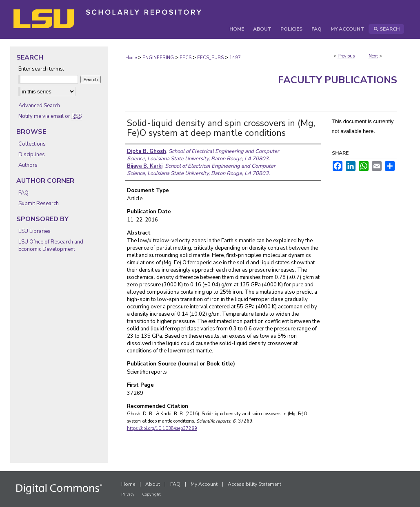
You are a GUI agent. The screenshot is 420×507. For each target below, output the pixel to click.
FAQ (23, 193)
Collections (32, 144)
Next (373, 56)
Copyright (151, 494)
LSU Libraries (34, 231)
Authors (28, 165)
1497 (235, 58)
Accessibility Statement (254, 484)
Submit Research (39, 204)
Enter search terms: (41, 69)
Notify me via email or (50, 116)
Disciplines (32, 155)
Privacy (128, 494)
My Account (204, 484)
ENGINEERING (158, 58)
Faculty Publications (338, 80)
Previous (346, 56)
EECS (186, 58)
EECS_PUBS (210, 58)
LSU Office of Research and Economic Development (51, 246)
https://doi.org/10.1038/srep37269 (162, 428)
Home (131, 58)
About (153, 484)
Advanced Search (39, 106)
